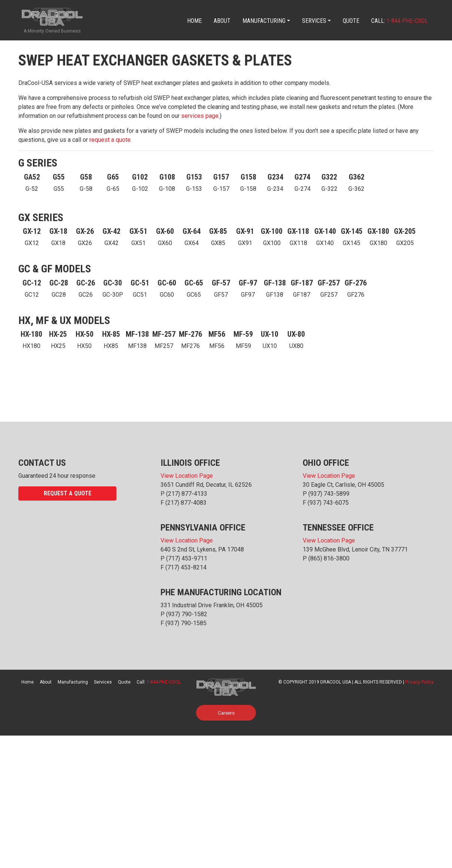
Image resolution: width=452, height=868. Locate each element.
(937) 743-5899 (329, 494)
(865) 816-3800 (329, 558)
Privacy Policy (419, 682)
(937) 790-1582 (187, 614)
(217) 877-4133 (187, 494)
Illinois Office (190, 463)
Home (194, 21)
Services (314, 21)
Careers (226, 713)
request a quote (110, 140)
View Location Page (187, 476)
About (222, 21)
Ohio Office (326, 463)
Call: (399, 21)
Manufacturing (264, 21)
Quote (351, 21)
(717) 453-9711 (187, 558)
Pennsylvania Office (203, 528)
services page (200, 116)
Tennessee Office (338, 528)
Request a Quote (68, 493)
